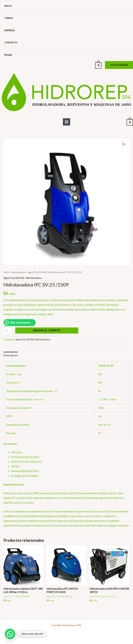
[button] (119, 65)
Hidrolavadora (18, 272)
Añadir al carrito (47, 330)
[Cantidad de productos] (8, 331)
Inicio (8, 6)
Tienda (9, 18)
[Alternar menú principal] (66, 122)
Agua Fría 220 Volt (37, 272)
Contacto (11, 43)
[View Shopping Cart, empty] (98, 65)
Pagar (8, 55)
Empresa (10, 30)
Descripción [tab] (11, 355)
